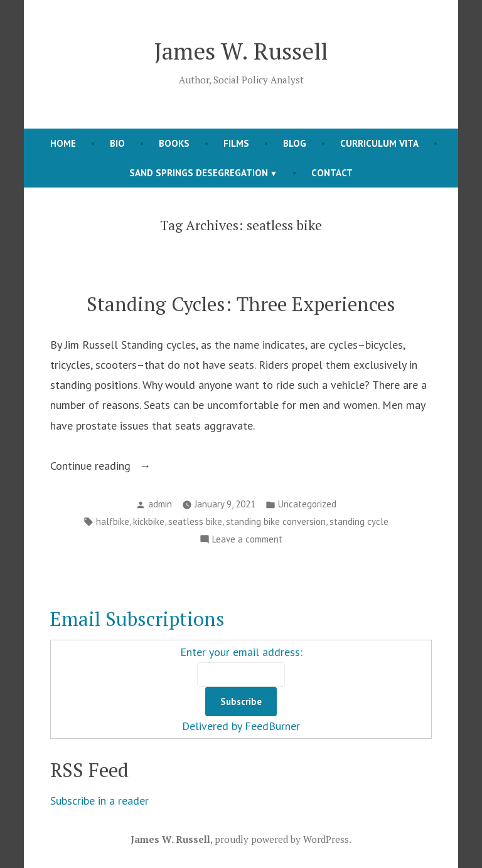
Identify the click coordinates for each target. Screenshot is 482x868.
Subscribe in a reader (99, 801)
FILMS (236, 143)
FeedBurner (272, 726)
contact (332, 173)
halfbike (113, 521)
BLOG (295, 143)
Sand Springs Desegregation (199, 173)
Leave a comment (247, 540)
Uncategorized (307, 504)
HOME (63, 143)
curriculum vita (379, 143)
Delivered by (213, 726)
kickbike (149, 521)
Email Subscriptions (137, 619)
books (174, 143)
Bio (117, 143)
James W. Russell (241, 51)
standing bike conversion (276, 521)
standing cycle (359, 521)
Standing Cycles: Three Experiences (241, 304)
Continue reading (122, 466)
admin (160, 504)
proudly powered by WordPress (282, 839)
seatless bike (195, 521)
